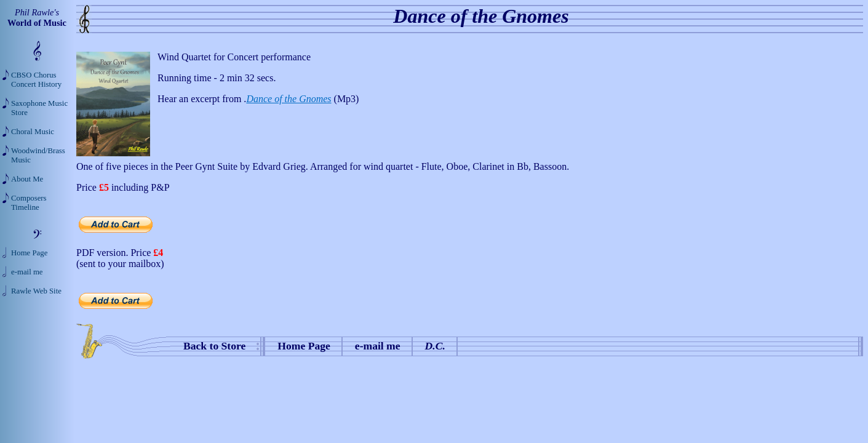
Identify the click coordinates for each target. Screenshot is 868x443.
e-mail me (378, 346)
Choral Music (33, 132)
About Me (27, 179)
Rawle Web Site (36, 291)
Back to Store (214, 346)
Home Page (304, 346)
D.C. (435, 346)
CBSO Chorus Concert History (36, 80)
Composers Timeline (29, 203)
